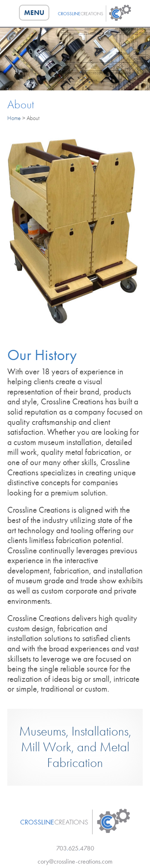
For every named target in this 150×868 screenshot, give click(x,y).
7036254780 (75, 848)
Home (14, 118)
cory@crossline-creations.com (75, 861)
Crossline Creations (95, 13)
